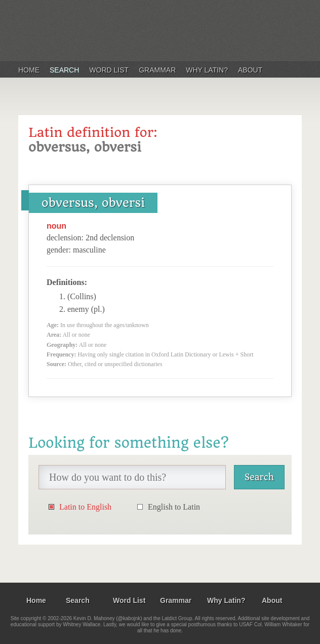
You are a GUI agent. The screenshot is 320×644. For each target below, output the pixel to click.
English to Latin (174, 507)
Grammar (157, 70)
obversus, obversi (93, 203)
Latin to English (85, 507)
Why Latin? (207, 70)
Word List (109, 70)
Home (29, 70)
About (250, 70)
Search (64, 70)
